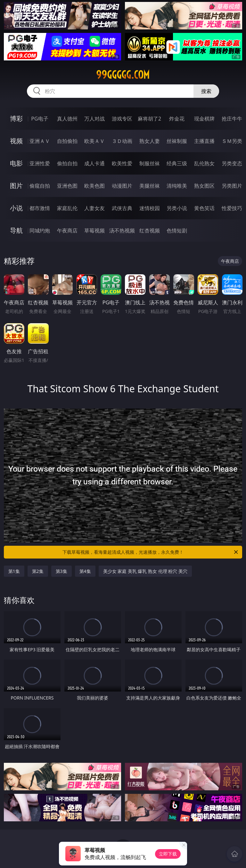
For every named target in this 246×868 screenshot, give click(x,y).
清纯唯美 (177, 186)
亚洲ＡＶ (40, 141)
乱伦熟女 (204, 163)
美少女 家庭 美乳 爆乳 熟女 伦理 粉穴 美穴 (145, 571)
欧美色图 (94, 186)
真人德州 (67, 119)
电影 (16, 163)
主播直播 (204, 141)
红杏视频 (150, 231)
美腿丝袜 (150, 186)
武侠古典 (122, 208)
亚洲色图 (67, 186)
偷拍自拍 (67, 163)
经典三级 (177, 163)
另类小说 (177, 208)
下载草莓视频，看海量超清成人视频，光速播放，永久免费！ (151, 552)
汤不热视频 (122, 231)
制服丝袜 (150, 163)
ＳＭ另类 (232, 141)
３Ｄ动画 (122, 141)
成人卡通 (94, 163)
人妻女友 (94, 208)
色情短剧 (177, 231)
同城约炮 (40, 231)
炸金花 (177, 119)
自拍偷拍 (67, 141)
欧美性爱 (122, 163)
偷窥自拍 (40, 186)
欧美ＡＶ (94, 141)
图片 (16, 186)
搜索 (206, 91)
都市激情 (40, 208)
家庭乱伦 (67, 208)
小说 (16, 208)
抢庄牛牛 (232, 119)
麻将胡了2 (149, 119)
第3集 (61, 571)
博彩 (16, 118)
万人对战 (94, 119)
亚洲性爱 (40, 163)
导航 (16, 230)
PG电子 (40, 119)
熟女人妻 (150, 141)
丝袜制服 (177, 141)
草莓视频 (94, 231)
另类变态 (232, 163)
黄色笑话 (204, 208)
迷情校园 (150, 208)
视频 (16, 141)
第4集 (85, 571)
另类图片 (232, 186)
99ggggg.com (123, 75)
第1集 (14, 571)
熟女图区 (204, 186)
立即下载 (168, 854)
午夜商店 (67, 231)
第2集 (38, 571)
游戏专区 (122, 119)
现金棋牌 (204, 119)
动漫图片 (122, 186)
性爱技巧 (232, 208)
